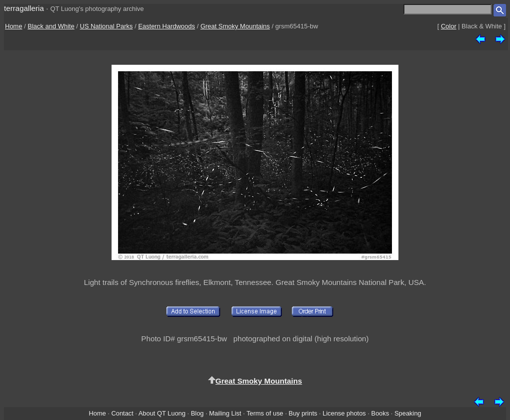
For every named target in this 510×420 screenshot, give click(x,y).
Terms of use (265, 413)
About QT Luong (162, 413)
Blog (197, 413)
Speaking (408, 413)
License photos (344, 413)
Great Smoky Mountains (235, 26)
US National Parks (106, 26)
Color (448, 26)
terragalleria (24, 8)
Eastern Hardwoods (166, 26)
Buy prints (303, 413)
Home (14, 26)
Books (380, 413)
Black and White (51, 26)
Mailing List (225, 413)
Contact (122, 413)
